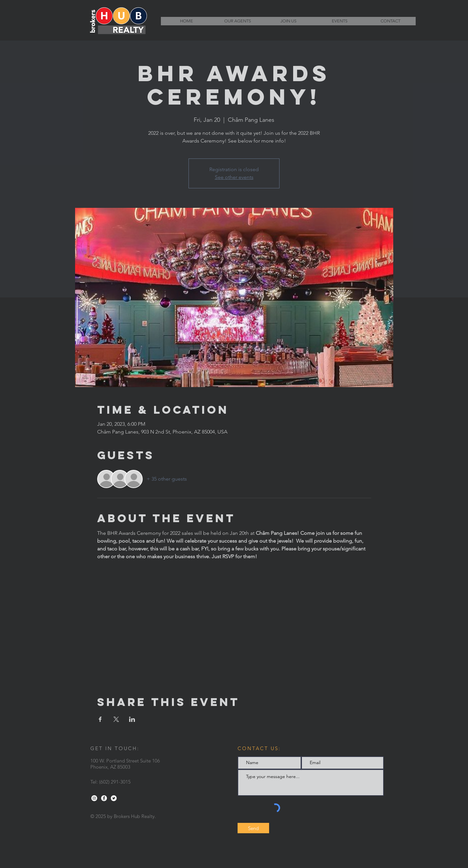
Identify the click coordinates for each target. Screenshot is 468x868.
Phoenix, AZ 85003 (110, 767)
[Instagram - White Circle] (94, 798)
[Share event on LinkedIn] (132, 719)
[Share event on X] (116, 719)
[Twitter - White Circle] (114, 798)
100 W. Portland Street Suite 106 (125, 761)
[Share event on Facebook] (100, 719)
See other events (234, 177)
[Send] (253, 828)
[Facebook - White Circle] (104, 798)
